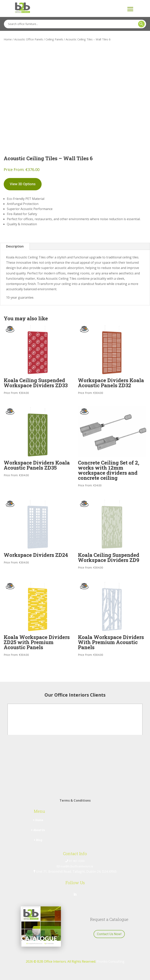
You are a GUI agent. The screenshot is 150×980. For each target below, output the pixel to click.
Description (15, 246)
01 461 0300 (75, 861)
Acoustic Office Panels (29, 39)
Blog (39, 840)
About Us (39, 830)
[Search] (75, 24)
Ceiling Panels (54, 39)
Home (8, 39)
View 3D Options (23, 184)
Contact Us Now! (109, 934)
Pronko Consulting (111, 961)
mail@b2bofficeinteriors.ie (75, 866)
